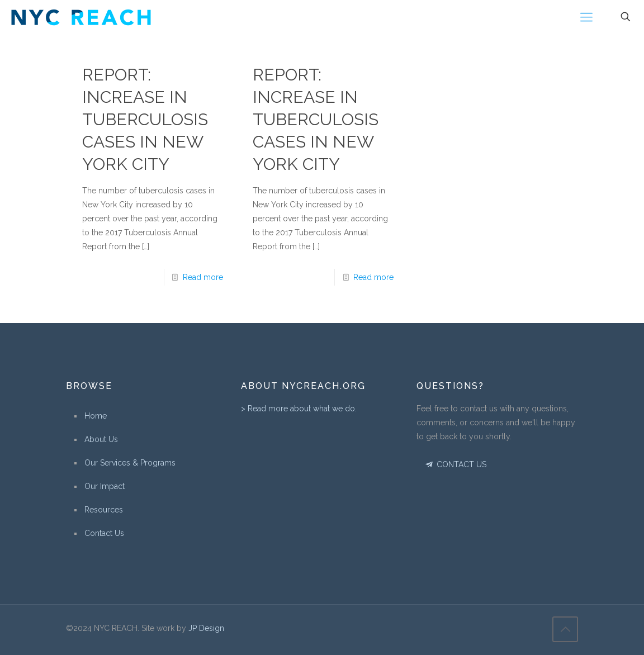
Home (96, 416)
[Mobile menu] (586, 17)
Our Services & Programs (130, 463)
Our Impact (105, 486)
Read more (203, 277)
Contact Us (104, 533)
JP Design (206, 628)
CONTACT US (455, 464)
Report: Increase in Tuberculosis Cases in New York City (145, 119)
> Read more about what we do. (299, 409)
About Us (101, 439)
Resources (104, 510)
